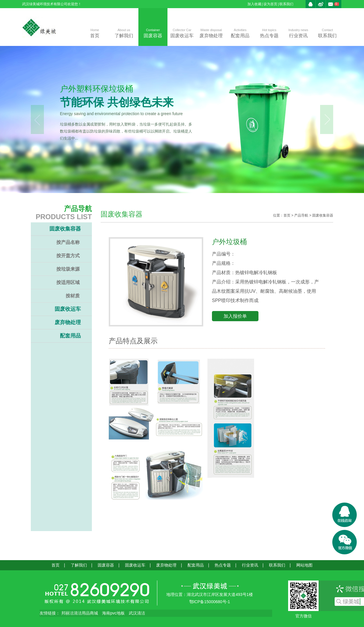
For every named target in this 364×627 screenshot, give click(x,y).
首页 (95, 33)
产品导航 (301, 215)
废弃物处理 (211, 33)
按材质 (73, 296)
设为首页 (270, 4)
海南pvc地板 (113, 613)
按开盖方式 (68, 256)
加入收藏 (254, 4)
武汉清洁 (137, 613)
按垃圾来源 (68, 269)
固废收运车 (182, 33)
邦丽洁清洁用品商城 (80, 613)
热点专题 (269, 33)
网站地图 (304, 565)
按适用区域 (68, 282)
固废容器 (153, 33)
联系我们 (286, 4)
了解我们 (124, 33)
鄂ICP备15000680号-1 (210, 602)
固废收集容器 (65, 229)
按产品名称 (68, 242)
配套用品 (240, 33)
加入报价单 (235, 316)
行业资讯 (298, 33)
